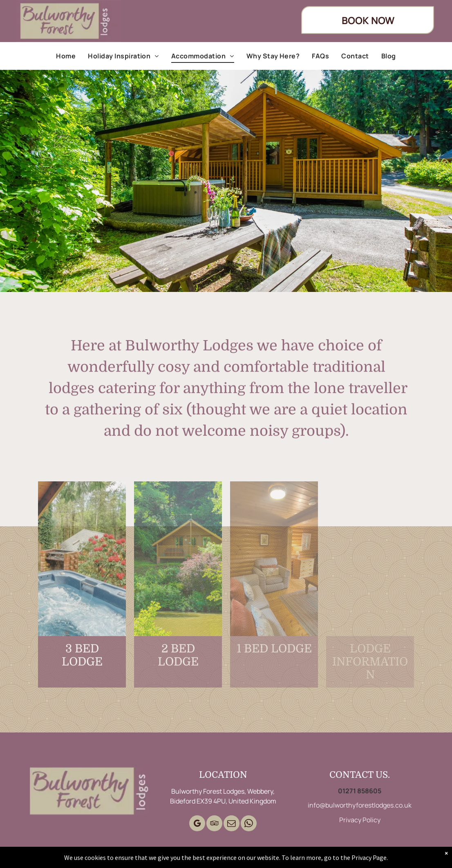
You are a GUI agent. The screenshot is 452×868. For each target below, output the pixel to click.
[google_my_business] (197, 824)
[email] (232, 824)
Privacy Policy (360, 820)
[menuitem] (66, 56)
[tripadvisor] (214, 824)
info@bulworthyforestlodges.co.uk (360, 805)
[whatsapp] (249, 824)
